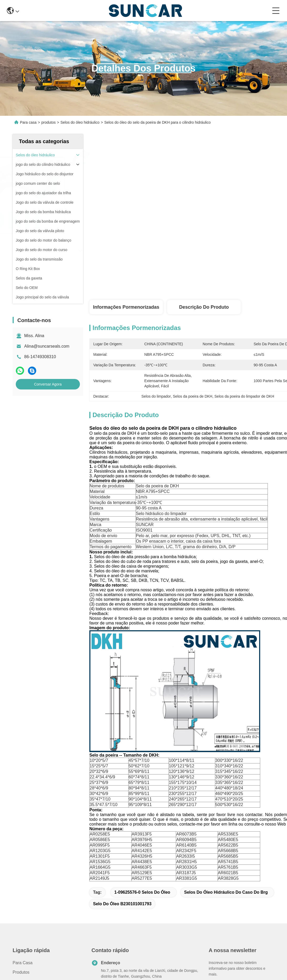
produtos (48, 122)
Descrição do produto (204, 307)
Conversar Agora (48, 384)
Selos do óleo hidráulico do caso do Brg (226, 892)
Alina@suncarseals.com (47, 346)
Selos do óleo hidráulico (80, 122)
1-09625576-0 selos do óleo (142, 892)
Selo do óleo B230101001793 (122, 904)
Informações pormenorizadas (126, 307)
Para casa (28, 122)
